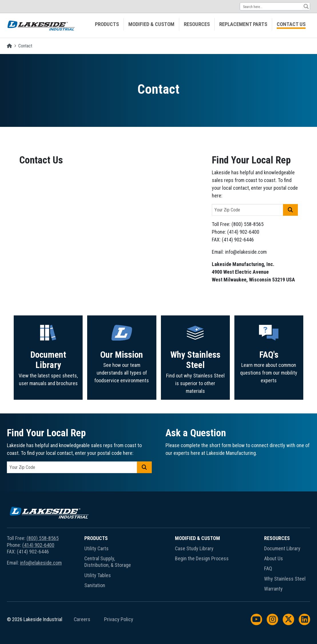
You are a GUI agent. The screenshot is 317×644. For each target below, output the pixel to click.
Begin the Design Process (202, 558)
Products (107, 24)
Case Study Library (194, 548)
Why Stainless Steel (195, 388)
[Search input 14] (271, 6)
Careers (82, 619)
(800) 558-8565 (43, 538)
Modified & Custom (151, 24)
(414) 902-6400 (38, 545)
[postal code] (248, 210)
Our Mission (122, 382)
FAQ (268, 568)
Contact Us (291, 24)
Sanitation (95, 585)
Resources (197, 24)
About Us (274, 558)
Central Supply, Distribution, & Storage (108, 562)
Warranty (273, 589)
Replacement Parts (243, 24)
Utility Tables (98, 575)
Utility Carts (96, 548)
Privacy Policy (119, 619)
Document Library (48, 385)
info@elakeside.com (41, 563)
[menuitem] (107, 24)
